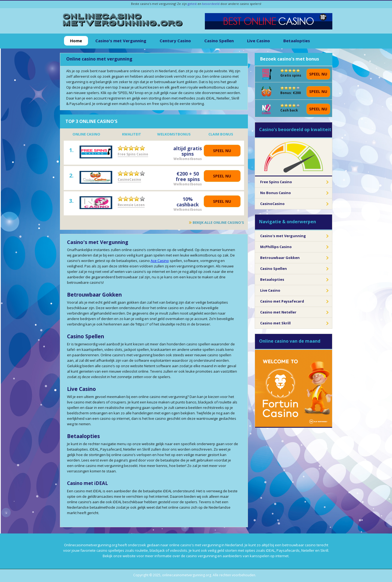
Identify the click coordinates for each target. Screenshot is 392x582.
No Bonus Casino (276, 193)
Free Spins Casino (133, 154)
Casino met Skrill (275, 323)
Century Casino (175, 41)
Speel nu (222, 151)
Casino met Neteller (278, 312)
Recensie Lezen (131, 205)
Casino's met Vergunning (121, 41)
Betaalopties (297, 41)
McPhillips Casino (276, 247)
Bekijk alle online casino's (218, 222)
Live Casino (259, 41)
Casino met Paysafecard (282, 301)
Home (76, 41)
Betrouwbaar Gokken (280, 258)
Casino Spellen (219, 41)
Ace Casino (160, 261)
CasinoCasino (129, 180)
